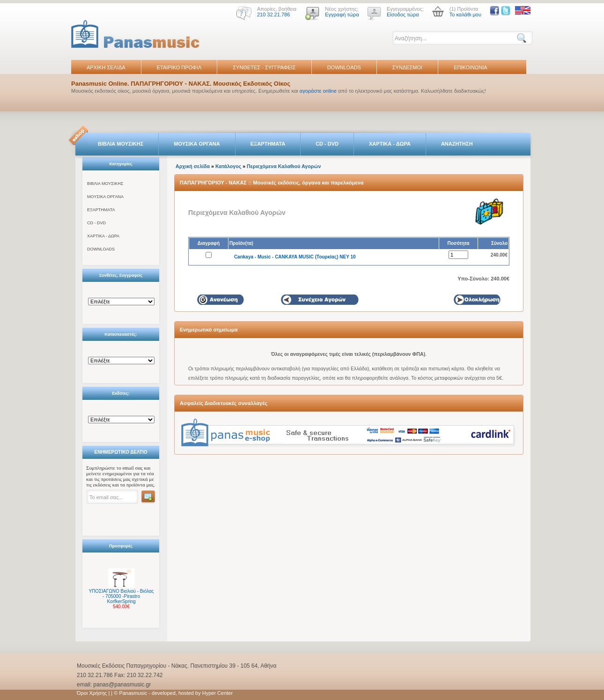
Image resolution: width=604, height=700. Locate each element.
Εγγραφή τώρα (342, 15)
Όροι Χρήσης (92, 693)
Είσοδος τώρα (403, 15)
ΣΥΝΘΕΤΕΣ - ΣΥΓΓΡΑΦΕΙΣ (264, 67)
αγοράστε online (318, 91)
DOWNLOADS (344, 67)
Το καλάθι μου (465, 15)
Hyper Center (217, 693)
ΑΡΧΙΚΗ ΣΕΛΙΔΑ (106, 67)
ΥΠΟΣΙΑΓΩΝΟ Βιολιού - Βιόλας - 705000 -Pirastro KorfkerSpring (121, 596)
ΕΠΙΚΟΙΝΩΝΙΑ (470, 67)
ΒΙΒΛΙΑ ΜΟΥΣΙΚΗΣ (121, 144)
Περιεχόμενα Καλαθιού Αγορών (284, 166)
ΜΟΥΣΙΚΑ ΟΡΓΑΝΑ (197, 144)
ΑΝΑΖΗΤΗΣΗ (457, 144)
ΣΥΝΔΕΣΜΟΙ (407, 67)
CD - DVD (327, 144)
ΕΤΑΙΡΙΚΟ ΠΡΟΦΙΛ (179, 67)
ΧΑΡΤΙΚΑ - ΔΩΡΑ (390, 144)
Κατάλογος (228, 166)
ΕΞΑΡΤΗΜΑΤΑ (268, 144)
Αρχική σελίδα (193, 166)
